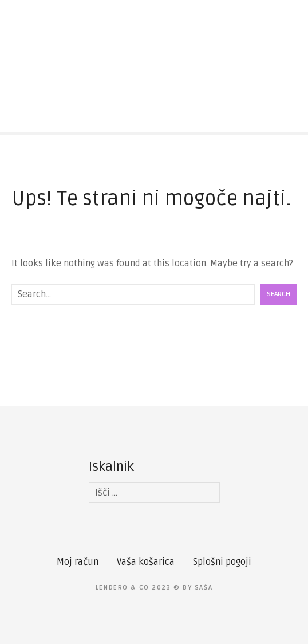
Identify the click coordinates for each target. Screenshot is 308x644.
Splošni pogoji (222, 562)
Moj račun (78, 562)
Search (279, 294)
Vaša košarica (146, 562)
